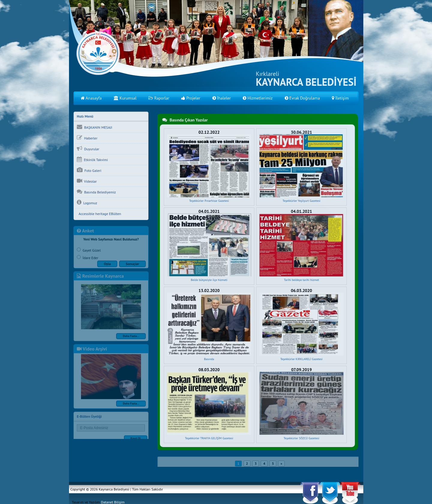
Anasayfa (91, 98)
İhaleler (222, 98)
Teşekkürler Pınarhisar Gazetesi (208, 201)
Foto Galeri (89, 171)
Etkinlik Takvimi (92, 160)
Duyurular (88, 149)
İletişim (340, 98)
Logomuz (87, 203)
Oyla (107, 265)
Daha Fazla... (131, 337)
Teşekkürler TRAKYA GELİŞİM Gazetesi (209, 438)
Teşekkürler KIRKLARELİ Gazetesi (301, 359)
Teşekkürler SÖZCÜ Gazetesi (301, 438)
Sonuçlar (132, 265)
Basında (209, 359)
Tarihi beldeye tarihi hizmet (301, 280)
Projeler (191, 98)
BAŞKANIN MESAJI (94, 127)
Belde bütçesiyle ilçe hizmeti (208, 280)
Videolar (87, 181)
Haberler (87, 138)
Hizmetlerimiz (258, 98)
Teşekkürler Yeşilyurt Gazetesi (301, 201)
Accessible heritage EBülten (99, 214)
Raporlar (159, 98)
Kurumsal (125, 98)
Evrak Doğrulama (302, 98)
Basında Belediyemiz (96, 192)
